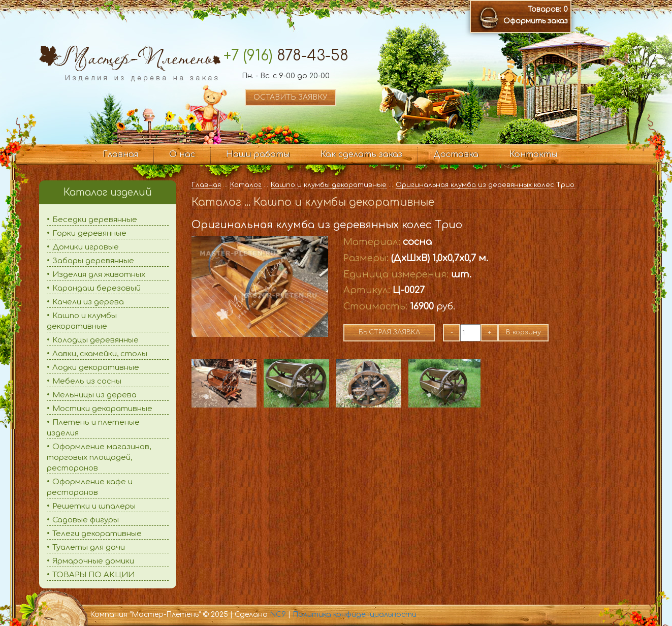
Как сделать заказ (361, 154)
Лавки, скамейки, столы (100, 354)
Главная (120, 154)
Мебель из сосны (87, 381)
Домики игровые (86, 247)
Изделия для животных (99, 275)
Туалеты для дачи (89, 547)
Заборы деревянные (93, 261)
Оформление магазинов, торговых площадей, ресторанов (99, 458)
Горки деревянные (89, 233)
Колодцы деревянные (95, 340)
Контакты (533, 154)
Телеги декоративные (97, 534)
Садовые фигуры (86, 520)
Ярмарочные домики (93, 561)
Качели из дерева (88, 302)
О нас (182, 154)
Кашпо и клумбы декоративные (329, 185)
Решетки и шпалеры (94, 506)
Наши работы (258, 154)
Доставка (456, 154)
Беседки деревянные (95, 220)
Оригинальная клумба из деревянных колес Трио (485, 185)
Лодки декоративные (96, 368)
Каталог (246, 185)
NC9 (278, 615)
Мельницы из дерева (94, 395)
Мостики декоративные (102, 409)
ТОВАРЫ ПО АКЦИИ (93, 575)
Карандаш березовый (97, 288)
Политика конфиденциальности (355, 615)
